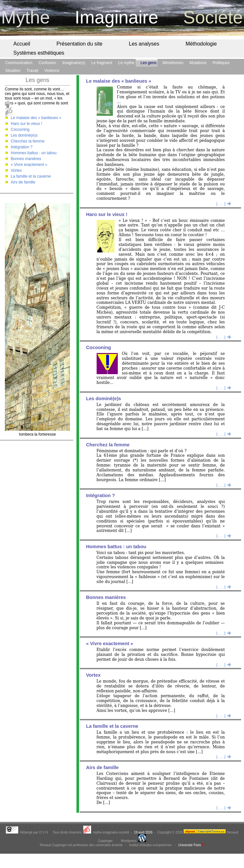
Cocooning (20, 129)
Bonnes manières (26, 159)
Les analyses (144, 44)
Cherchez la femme (28, 141)
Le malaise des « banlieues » (36, 118)
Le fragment (102, 63)
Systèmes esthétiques (39, 53)
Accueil (22, 44)
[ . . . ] (224, 204)
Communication (19, 63)
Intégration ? (22, 147)
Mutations (198, 63)
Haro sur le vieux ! (27, 124)
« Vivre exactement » (29, 165)
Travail (33, 71)
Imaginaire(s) (74, 63)
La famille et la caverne (31, 176)
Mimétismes (173, 63)
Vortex (16, 170)
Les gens (149, 63)
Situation (13, 71)
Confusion (47, 63)
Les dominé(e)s (24, 135)
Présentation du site (80, 44)
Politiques (221, 63)
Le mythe (126, 63)
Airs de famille (23, 182)
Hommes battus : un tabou (34, 153)
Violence (52, 71)
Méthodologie (201, 44)
